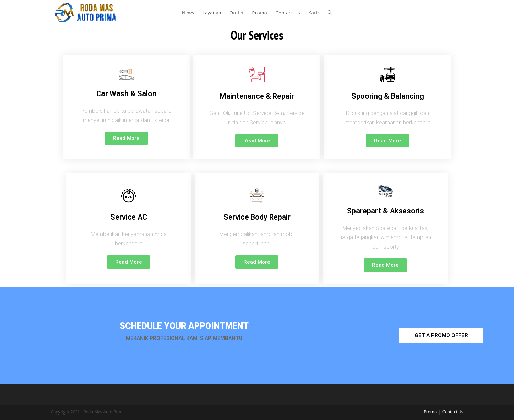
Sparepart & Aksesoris (385, 211)
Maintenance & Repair (257, 96)
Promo (430, 412)
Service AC (129, 217)
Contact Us (453, 412)
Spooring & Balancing (388, 96)
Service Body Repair (257, 217)
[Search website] (330, 13)
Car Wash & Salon (126, 94)
